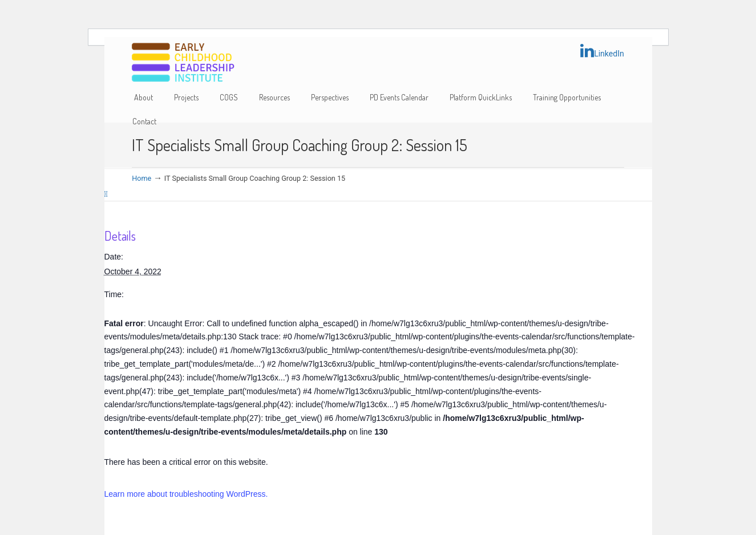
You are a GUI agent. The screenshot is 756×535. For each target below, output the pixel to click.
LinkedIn (602, 51)
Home (142, 178)
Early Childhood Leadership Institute (183, 63)
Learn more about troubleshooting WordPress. (186, 494)
